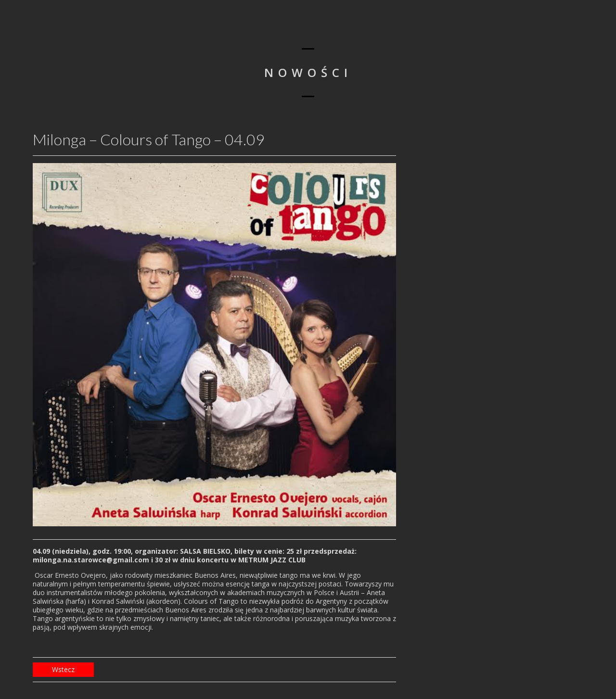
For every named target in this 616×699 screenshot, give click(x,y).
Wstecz (63, 669)
